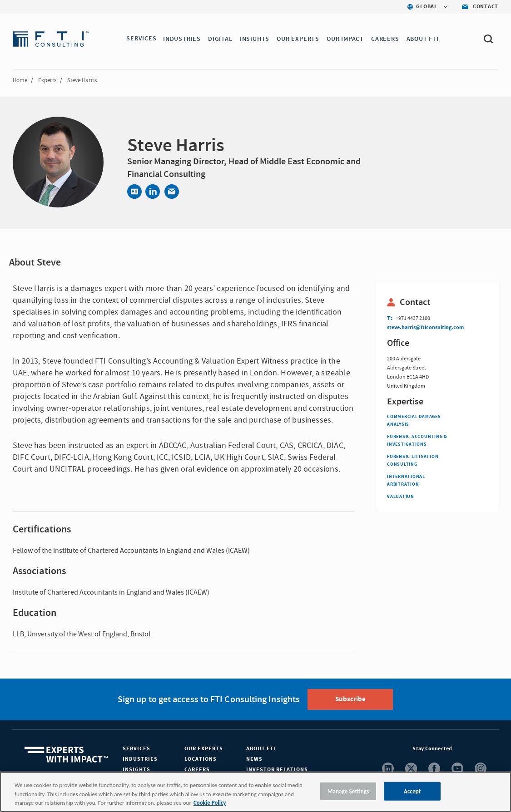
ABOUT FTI (423, 39)
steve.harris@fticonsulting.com (425, 327)
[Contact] (134, 192)
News (254, 759)
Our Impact (346, 39)
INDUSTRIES (183, 39)
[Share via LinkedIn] (153, 192)
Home (20, 80)
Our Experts (204, 749)
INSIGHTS (255, 39)
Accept (412, 791)
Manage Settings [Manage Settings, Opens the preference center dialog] (348, 791)
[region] (256, 792)
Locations (201, 759)
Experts (47, 80)
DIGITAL (221, 39)
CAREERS (386, 39)
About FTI (261, 749)
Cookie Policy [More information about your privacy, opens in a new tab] (210, 803)
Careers (197, 770)
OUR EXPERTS (299, 39)
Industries (140, 759)
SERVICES (141, 39)
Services (136, 749)
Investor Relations (277, 770)
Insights (136, 770)
